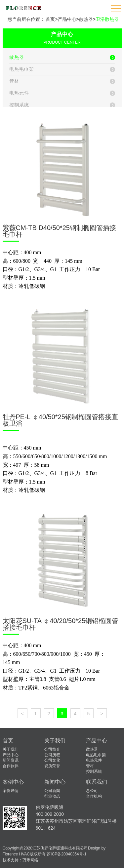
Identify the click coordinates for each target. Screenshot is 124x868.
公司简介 (52, 749)
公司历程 (52, 755)
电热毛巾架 (96, 755)
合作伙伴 (11, 766)
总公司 (92, 791)
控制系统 (94, 771)
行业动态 (52, 796)
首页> (52, 19)
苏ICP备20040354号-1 (66, 854)
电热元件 (94, 760)
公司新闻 (52, 791)
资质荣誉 (52, 766)
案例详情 (11, 791)
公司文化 (52, 760)
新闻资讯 (11, 760)
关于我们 (11, 749)
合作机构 (94, 796)
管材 (90, 766)
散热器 (86, 19)
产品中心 (67, 19)
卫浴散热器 (107, 19)
